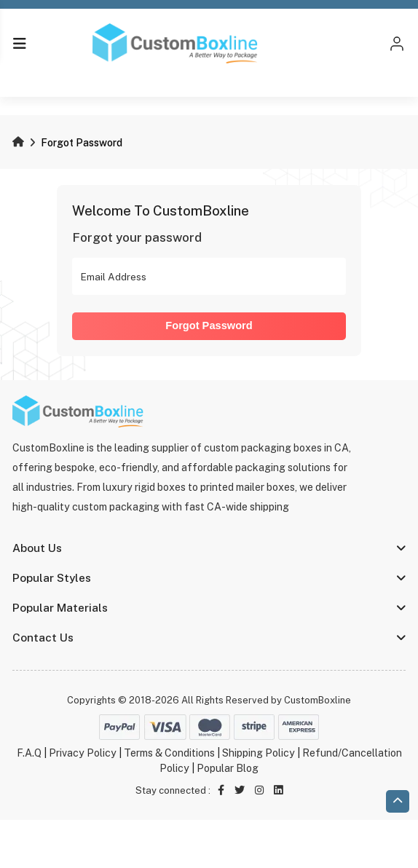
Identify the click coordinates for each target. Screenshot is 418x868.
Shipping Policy (259, 753)
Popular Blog (228, 768)
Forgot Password (209, 325)
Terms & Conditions (169, 753)
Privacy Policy (83, 753)
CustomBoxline (318, 700)
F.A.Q (29, 753)
